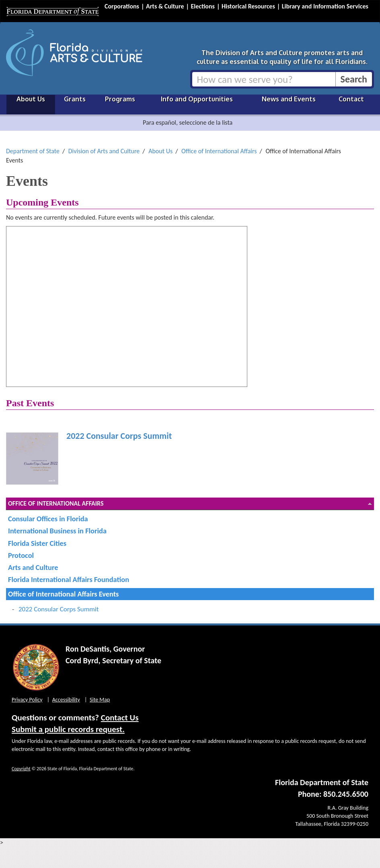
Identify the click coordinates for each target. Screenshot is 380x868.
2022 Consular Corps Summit (119, 436)
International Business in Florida (57, 531)
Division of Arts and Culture (104, 151)
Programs (120, 99)
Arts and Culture (33, 567)
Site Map (100, 700)
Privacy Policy (27, 700)
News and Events (289, 99)
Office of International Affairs (219, 151)
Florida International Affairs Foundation (69, 579)
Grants (75, 99)
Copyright (21, 769)
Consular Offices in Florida (48, 519)
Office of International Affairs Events (63, 594)
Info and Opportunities (197, 99)
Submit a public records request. (68, 729)
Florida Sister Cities (37, 543)
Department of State (33, 151)
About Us (31, 99)
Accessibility (66, 700)
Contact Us (120, 718)
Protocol (21, 555)
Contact (351, 99)
